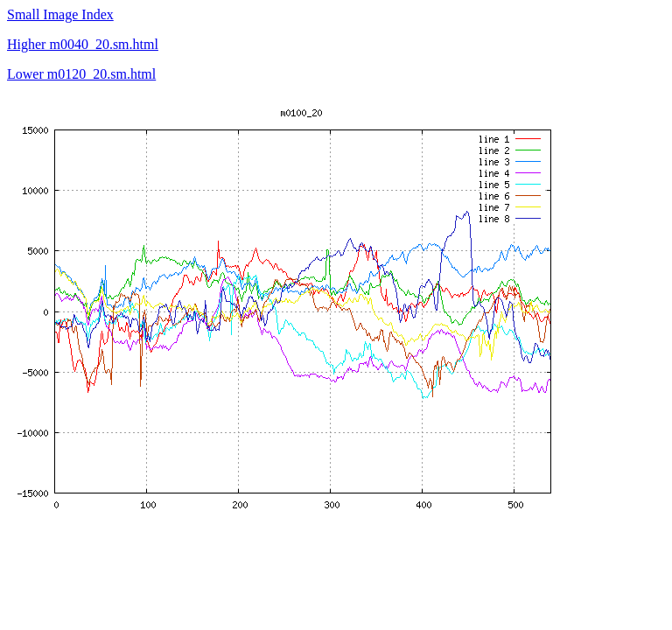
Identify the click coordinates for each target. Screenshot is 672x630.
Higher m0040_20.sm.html (83, 44)
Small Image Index (60, 14)
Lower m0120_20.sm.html (81, 74)
